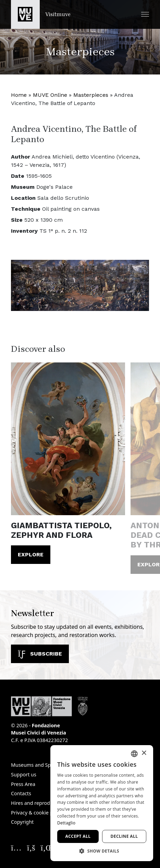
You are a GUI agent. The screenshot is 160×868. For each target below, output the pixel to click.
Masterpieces (91, 95)
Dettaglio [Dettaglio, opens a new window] (66, 823)
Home (19, 95)
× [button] (144, 753)
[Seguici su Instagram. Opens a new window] (16, 847)
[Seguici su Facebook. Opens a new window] (31, 847)
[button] (145, 14)
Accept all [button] (78, 836)
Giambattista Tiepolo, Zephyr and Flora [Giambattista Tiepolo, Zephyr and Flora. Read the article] (61, 530)
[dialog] (102, 803)
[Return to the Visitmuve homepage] (41, 14)
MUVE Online (50, 95)
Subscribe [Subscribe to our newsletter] (40, 654)
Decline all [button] (124, 836)
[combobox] (134, 754)
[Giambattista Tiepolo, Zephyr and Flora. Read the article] (68, 439)
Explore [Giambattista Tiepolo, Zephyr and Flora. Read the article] (31, 554)
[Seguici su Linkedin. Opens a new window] (47, 847)
